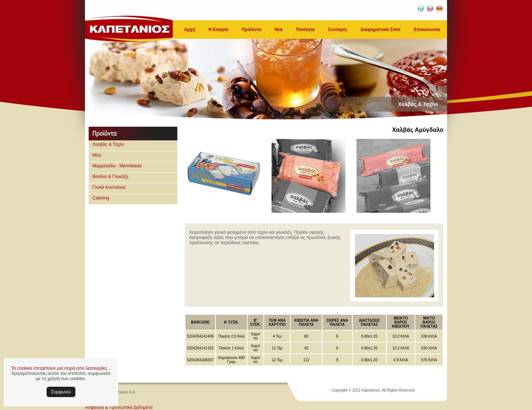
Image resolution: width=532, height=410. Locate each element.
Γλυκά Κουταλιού (109, 187)
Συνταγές (338, 30)
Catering (101, 198)
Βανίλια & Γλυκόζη (110, 177)
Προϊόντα (251, 30)
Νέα (278, 30)
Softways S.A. (125, 392)
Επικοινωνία (427, 30)
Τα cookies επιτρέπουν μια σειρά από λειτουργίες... (61, 368)
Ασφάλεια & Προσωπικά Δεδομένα (119, 407)
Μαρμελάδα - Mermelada (117, 166)
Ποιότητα (305, 30)
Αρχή (190, 30)
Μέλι (97, 155)
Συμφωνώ (61, 392)
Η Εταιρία (218, 30)
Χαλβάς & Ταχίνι (108, 144)
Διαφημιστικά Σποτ (381, 30)
